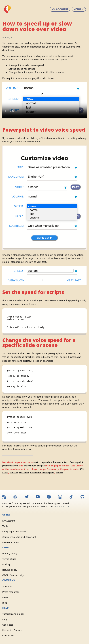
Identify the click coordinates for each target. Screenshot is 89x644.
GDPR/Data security (13, 575)
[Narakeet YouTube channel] (38, 497)
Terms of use (9, 559)
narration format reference (17, 458)
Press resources (11, 592)
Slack (5, 481)
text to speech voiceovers (48, 471)
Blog (5, 603)
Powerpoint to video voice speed (26, 65)
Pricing (6, 564)
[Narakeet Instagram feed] (60, 497)
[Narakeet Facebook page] (49, 497)
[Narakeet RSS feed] (4, 497)
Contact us (8, 635)
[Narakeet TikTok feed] (71, 497)
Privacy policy (10, 553)
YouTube (24, 481)
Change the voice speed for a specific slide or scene (36, 72)
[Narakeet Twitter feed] (27, 497)
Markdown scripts (34, 474)
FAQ (5, 619)
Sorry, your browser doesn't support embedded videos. (44, 100)
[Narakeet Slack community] (15, 497)
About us (7, 586)
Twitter (14, 481)
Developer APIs (11, 542)
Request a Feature (12, 630)
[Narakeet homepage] (8, 9)
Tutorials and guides (13, 614)
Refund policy (10, 570)
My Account (60, 9)
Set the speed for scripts (22, 69)
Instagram (48, 481)
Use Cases (8, 625)
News (5, 597)
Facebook (35, 481)
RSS (81, 478)
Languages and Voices (14, 531)
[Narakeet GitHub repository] (82, 497)
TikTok (59, 481)
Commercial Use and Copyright (19, 537)
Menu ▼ (79, 9)
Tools (5, 526)
